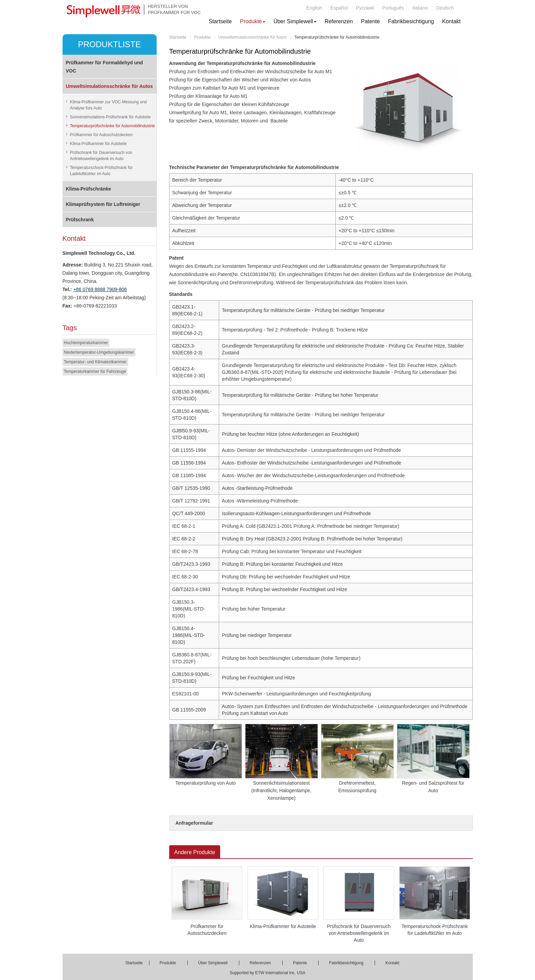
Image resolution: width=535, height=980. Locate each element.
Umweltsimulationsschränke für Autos (252, 37)
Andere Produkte (195, 852)
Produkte (202, 37)
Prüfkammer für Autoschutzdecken (207, 930)
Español (339, 8)
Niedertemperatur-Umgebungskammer (99, 352)
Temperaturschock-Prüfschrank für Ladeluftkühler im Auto (435, 930)
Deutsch (445, 8)
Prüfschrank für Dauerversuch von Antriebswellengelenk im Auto (359, 933)
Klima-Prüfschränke (89, 189)
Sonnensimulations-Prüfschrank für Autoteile (110, 117)
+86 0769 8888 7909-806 (100, 289)
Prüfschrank (80, 220)
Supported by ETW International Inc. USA (267, 973)
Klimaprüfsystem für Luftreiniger (103, 204)
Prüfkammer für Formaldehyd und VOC (105, 67)
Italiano (420, 8)
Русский (365, 8)
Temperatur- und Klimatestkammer (95, 362)
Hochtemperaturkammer (86, 343)
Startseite (178, 37)
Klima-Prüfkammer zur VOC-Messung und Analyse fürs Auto (109, 105)
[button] (253, 22)
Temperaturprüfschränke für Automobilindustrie (113, 126)
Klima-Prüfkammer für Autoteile (283, 926)
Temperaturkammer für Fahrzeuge (95, 371)
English (314, 8)
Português (393, 8)
